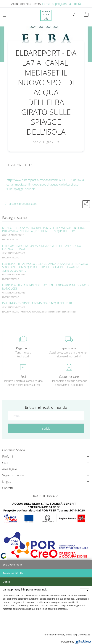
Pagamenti (23, 348)
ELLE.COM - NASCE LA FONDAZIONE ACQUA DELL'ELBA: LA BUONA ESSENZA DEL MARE (42, 248)
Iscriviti (46, 428)
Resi (23, 377)
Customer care (69, 377)
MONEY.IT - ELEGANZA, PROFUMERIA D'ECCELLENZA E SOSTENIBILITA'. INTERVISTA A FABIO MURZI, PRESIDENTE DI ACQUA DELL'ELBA (44, 229)
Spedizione (69, 348)
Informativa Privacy (54, 635)
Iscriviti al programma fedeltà (62, 4)
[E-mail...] (46, 416)
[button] (86, 204)
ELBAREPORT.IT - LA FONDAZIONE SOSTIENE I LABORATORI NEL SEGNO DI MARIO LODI (46, 287)
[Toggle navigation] (5, 15)
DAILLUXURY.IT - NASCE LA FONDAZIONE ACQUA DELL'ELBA (37, 303)
